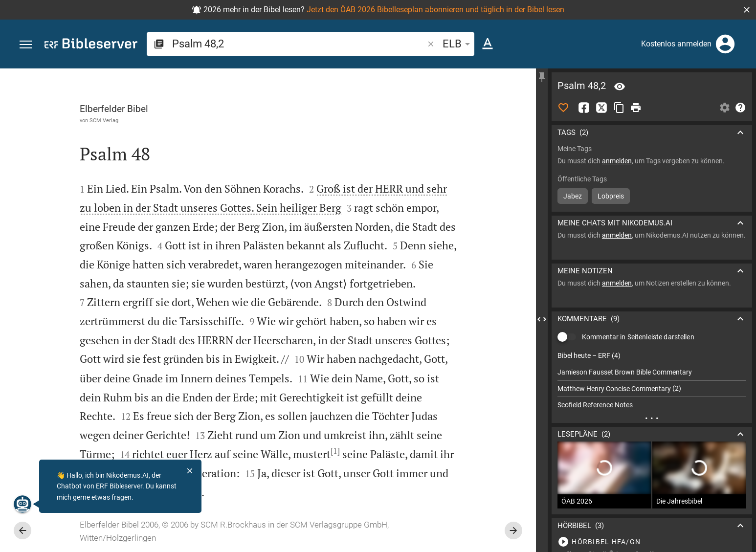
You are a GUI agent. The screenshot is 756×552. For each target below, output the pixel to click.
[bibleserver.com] (91, 45)
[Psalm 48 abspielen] (652, 542)
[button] (747, 10)
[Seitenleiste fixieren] (542, 77)
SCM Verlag (104, 120)
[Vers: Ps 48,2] (620, 87)
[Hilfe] (740, 108)
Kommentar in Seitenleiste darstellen (638, 337)
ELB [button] (458, 44)
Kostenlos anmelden (676, 44)
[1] (335, 451)
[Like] (563, 108)
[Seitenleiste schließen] (542, 319)
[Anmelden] (725, 44)
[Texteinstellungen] (488, 44)
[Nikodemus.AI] (22, 504)
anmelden (617, 161)
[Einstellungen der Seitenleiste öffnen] (725, 108)
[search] (299, 44)
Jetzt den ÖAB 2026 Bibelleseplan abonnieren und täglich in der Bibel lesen (435, 10)
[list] (652, 380)
